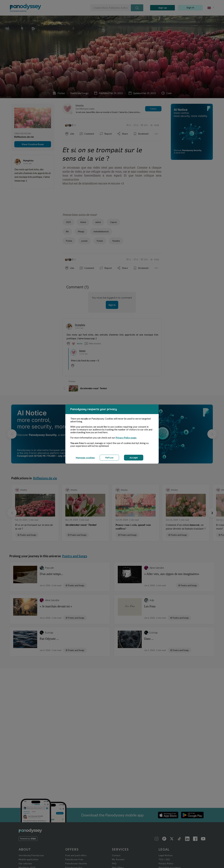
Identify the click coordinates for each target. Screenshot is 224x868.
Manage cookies (85, 458)
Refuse (109, 458)
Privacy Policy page (126, 438)
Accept (134, 458)
